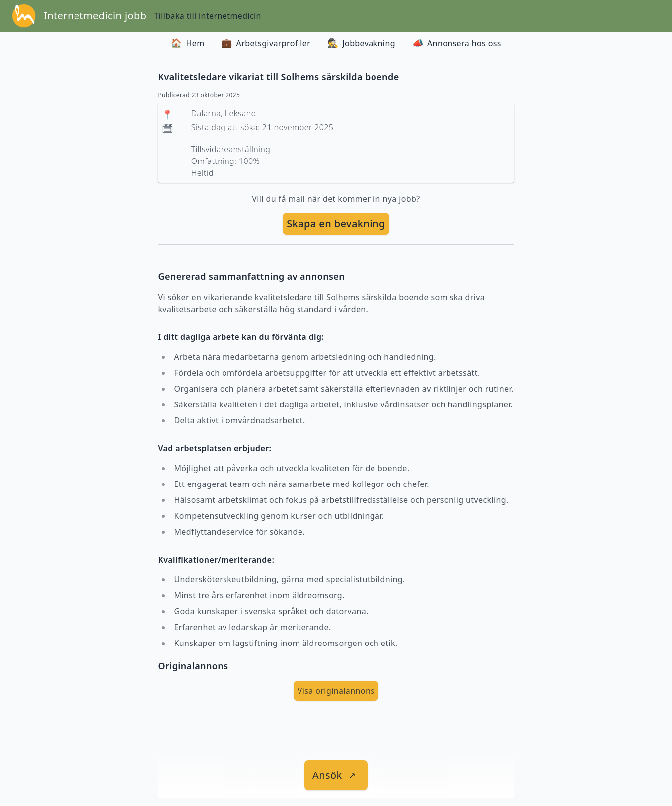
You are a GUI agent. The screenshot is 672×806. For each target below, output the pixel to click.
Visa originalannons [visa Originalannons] (336, 691)
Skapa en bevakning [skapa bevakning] (336, 223)
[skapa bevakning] (336, 224)
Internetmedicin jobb (95, 16)
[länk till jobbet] (336, 775)
